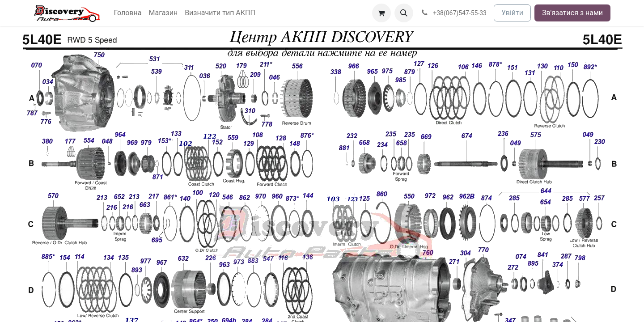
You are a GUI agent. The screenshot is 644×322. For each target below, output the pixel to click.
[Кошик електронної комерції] (381, 13)
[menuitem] (128, 13)
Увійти (512, 13)
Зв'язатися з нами (572, 13)
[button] (404, 13)
